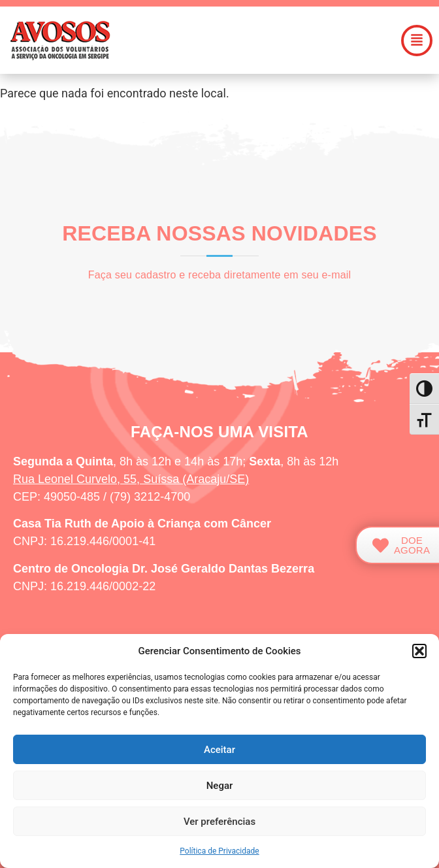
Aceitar (219, 750)
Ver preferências (219, 822)
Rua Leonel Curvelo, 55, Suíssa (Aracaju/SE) (131, 479)
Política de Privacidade (219, 851)
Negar (220, 786)
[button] (419, 651)
